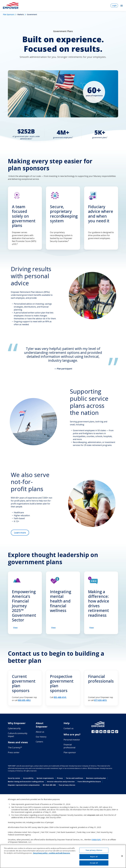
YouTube (113, 732)
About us (40, 732)
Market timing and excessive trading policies (26, 782)
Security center (14, 778)
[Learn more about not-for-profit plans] (20, 533)
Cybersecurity (14, 728)
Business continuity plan (96, 778)
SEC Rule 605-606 (49, 785)
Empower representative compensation (24, 785)
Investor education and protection (61, 782)
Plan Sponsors (9, 14)
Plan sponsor (70, 752)
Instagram (109, 732)
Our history (41, 737)
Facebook (93, 732)
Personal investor (72, 740)
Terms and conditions (75, 778)
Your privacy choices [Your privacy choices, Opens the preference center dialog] (94, 850)
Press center (14, 752)
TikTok (117, 732)
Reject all (94, 857)
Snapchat (101, 732)
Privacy (60, 778)
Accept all (94, 863)
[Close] (122, 856)
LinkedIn (105, 732)
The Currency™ (15, 748)
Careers (39, 742)
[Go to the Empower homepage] (98, 724)
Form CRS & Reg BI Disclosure (89, 782)
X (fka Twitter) (97, 732)
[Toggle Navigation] (122, 6)
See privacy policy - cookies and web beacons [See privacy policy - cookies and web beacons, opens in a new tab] (51, 853)
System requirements (45, 778)
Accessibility (28, 778)
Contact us (69, 728)
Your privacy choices (67, 785)
